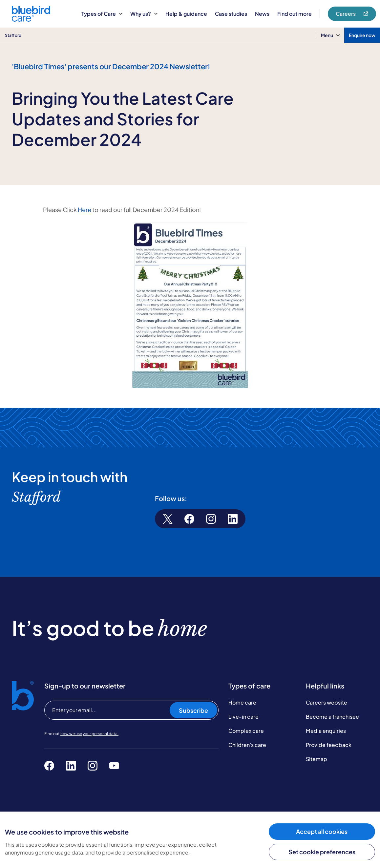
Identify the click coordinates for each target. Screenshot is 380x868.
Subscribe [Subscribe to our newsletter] (193, 710)
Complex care (246, 731)
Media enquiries (326, 731)
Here (84, 210)
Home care (242, 702)
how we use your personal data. (89, 734)
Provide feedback (329, 745)
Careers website (327, 702)
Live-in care (243, 717)
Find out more (295, 14)
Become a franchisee (332, 717)
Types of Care (102, 14)
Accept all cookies (322, 831)
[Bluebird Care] (31, 19)
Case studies (231, 14)
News (262, 14)
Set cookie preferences (322, 852)
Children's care (247, 745)
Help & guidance (186, 14)
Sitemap (317, 759)
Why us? (144, 14)
